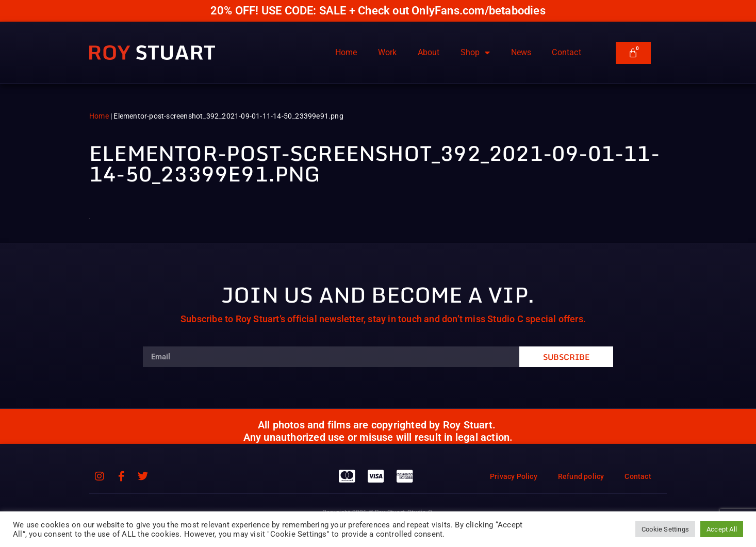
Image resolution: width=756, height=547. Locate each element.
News (521, 52)
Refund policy (581, 476)
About (429, 52)
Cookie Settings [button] (665, 529)
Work (388, 52)
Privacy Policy (514, 476)
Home (346, 52)
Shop (475, 53)
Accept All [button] (722, 529)
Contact (566, 52)
